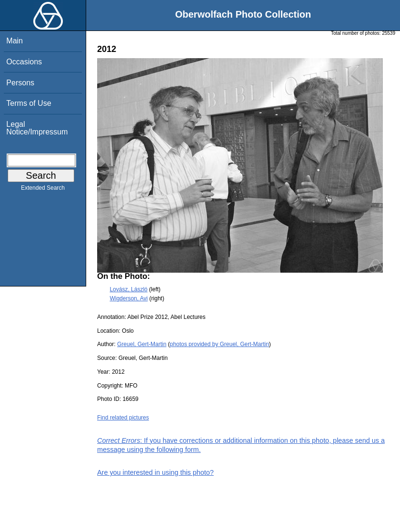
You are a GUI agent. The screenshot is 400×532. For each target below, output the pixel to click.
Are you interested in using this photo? (155, 472)
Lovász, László (128, 289)
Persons (20, 83)
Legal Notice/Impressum (37, 128)
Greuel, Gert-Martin (142, 344)
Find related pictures (123, 418)
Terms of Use (29, 103)
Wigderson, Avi (129, 298)
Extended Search (43, 190)
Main (15, 41)
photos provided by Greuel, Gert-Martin (220, 344)
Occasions (24, 62)
